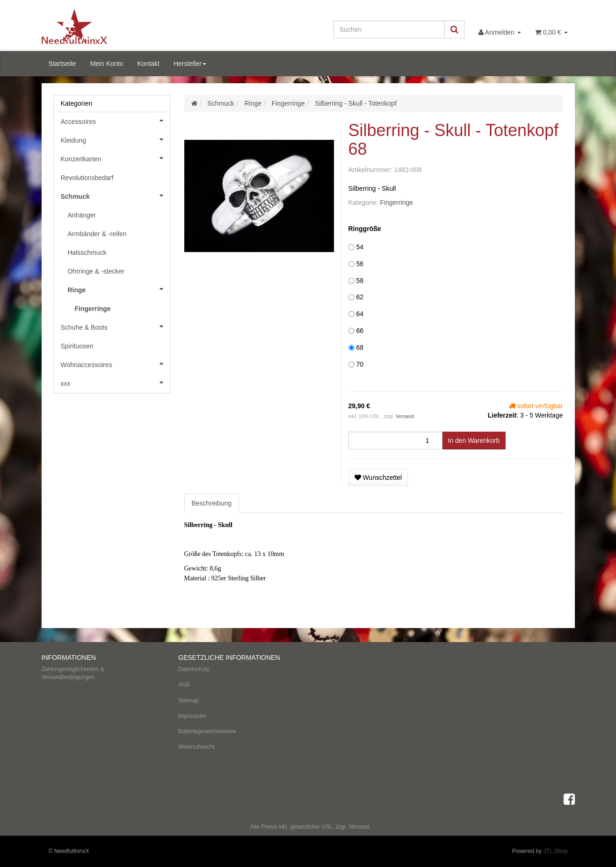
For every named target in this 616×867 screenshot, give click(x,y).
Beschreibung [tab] (212, 503)
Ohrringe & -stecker (96, 271)
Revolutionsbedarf (87, 178)
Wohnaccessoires (115, 364)
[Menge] (395, 441)
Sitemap (188, 701)
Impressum (192, 716)
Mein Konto (107, 64)
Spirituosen (77, 346)
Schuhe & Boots (115, 326)
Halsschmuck (87, 253)
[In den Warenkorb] (474, 441)
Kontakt (148, 64)
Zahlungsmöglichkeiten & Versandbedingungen (73, 673)
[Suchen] (389, 29)
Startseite (62, 64)
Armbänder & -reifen (97, 234)
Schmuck (115, 195)
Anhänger (82, 215)
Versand (405, 416)
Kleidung (115, 139)
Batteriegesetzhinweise (207, 731)
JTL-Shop (555, 851)
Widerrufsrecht (196, 747)
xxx (115, 383)
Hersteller (190, 64)
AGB (184, 685)
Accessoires (115, 121)
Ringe (119, 289)
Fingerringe (396, 202)
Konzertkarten (115, 158)
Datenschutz (194, 669)
